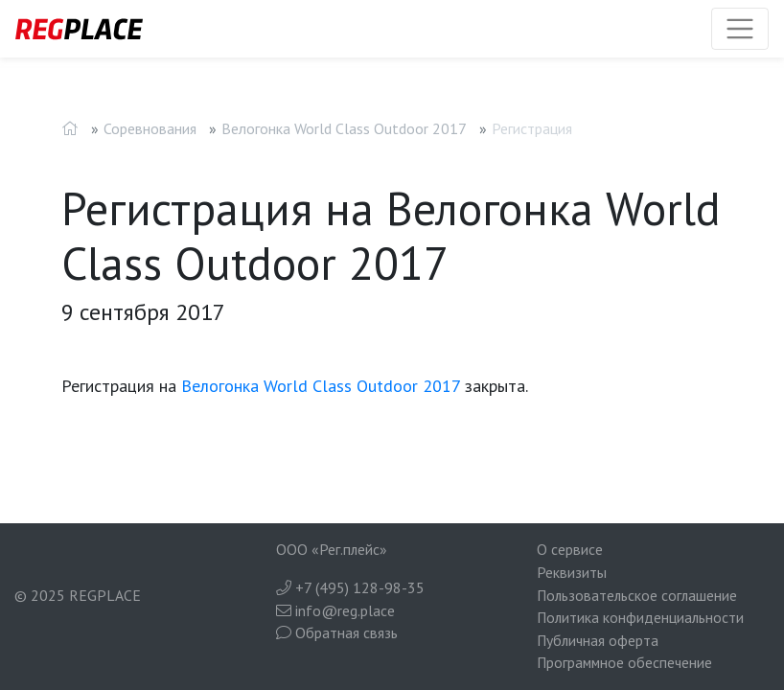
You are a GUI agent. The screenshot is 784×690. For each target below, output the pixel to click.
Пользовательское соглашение (637, 595)
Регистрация (532, 128)
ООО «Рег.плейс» (332, 549)
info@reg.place (335, 610)
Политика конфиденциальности (640, 617)
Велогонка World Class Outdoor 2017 (344, 128)
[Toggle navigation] (740, 29)
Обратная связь (337, 632)
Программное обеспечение (624, 662)
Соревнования (150, 128)
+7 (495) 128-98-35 (350, 587)
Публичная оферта (598, 640)
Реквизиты (572, 572)
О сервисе (570, 549)
